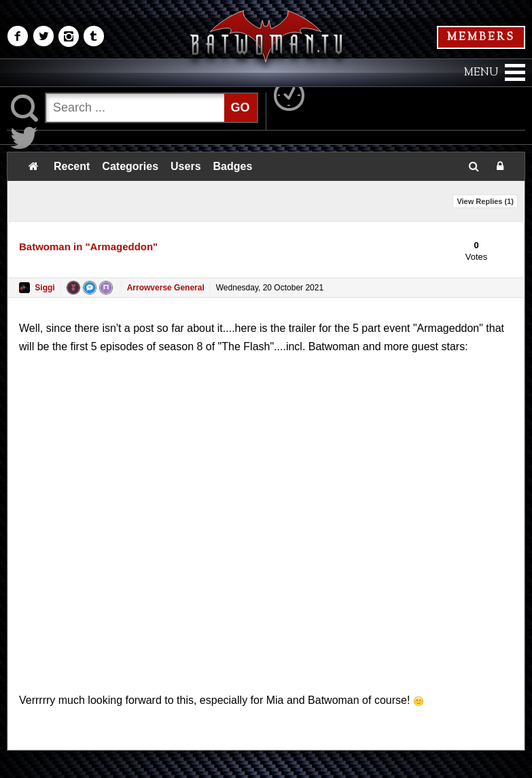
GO (241, 107)
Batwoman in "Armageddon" (88, 247)
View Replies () (485, 201)
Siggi (45, 288)
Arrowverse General (166, 288)
